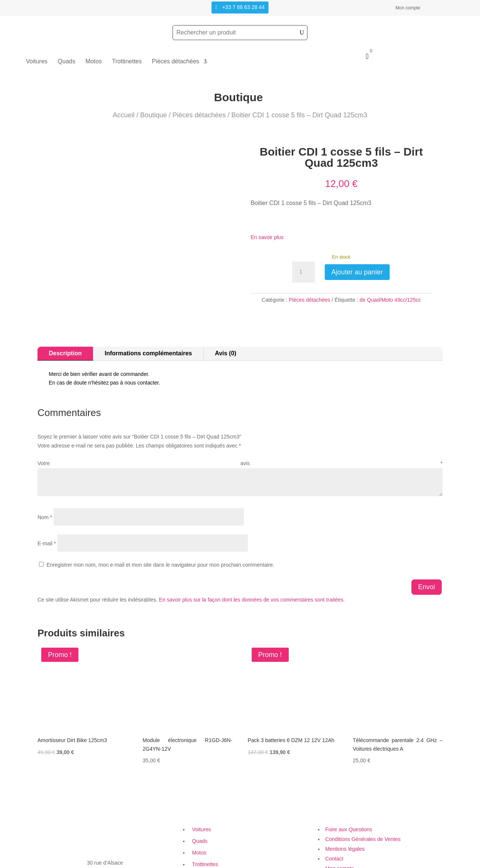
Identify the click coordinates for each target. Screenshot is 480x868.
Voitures (37, 62)
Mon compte (408, 8)
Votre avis (240, 440)
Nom (45, 494)
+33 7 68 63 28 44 (243, 7)
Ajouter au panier (357, 272)
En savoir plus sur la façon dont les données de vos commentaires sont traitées (251, 577)
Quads (67, 62)
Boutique (154, 115)
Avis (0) (226, 330)
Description (65, 330)
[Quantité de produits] (303, 272)
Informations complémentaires (148, 330)
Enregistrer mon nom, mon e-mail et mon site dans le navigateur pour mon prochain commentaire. (160, 542)
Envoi (427, 564)
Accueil (124, 115)
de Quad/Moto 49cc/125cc (390, 300)
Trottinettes (127, 62)
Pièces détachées (175, 62)
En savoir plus (267, 237)
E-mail (47, 521)
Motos (94, 62)
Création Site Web (339, 863)
